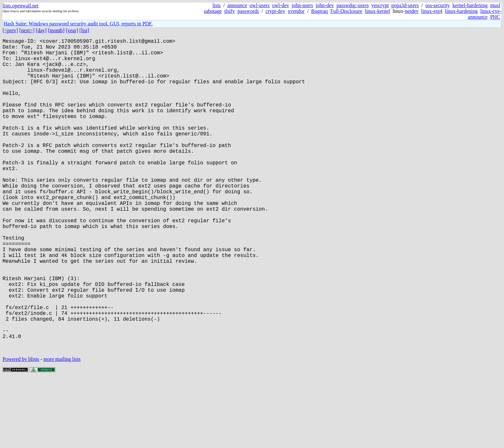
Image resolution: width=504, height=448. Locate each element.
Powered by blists (21, 429)
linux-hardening (461, 11)
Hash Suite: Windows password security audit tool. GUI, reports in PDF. (78, 24)
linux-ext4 (432, 11)
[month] (56, 30)
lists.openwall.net (21, 6)
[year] (72, 30)
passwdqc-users (353, 5)
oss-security (437, 5)
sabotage (213, 11)
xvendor (296, 11)
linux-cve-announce (485, 14)
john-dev (325, 5)
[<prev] (10, 30)
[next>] (27, 30)
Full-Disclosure (346, 11)
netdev (412, 11)
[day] (41, 30)
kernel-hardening (470, 5)
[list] (84, 30)
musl (495, 5)
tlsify (230, 11)
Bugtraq (319, 11)
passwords (248, 11)
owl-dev (281, 5)
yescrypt (380, 5)
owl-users (260, 5)
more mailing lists (62, 429)
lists (217, 5)
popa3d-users (405, 5)
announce (237, 5)
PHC (495, 17)
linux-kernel (377, 11)
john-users (302, 5)
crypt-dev (275, 11)
